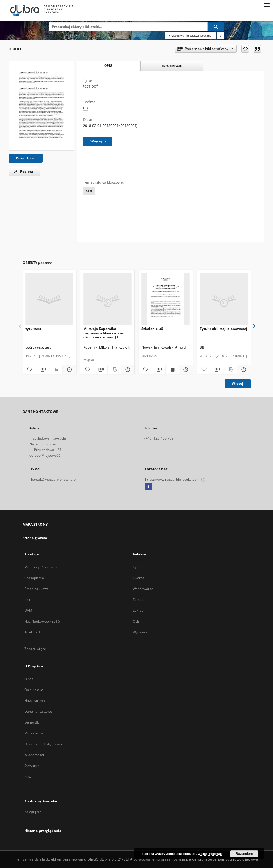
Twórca (139, 578)
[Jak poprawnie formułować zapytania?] (221, 35)
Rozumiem (244, 854)
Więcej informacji (211, 854)
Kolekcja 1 (32, 632)
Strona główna (35, 538)
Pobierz (23, 171)
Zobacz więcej (36, 649)
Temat (138, 600)
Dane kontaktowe (38, 711)
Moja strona (34, 733)
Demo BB (32, 722)
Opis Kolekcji (35, 690)
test (89, 191)
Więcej (238, 383)
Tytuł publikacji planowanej (224, 329)
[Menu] (266, 5)
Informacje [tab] (172, 66)
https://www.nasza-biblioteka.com (176, 479)
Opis (136, 621)
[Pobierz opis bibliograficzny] (43, 370)
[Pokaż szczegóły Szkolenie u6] (185, 370)
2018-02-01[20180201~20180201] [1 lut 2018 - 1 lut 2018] (110, 126)
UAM (28, 610)
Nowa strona (35, 701)
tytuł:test (33, 329)
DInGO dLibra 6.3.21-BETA (110, 859)
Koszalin (31, 777)
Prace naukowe (37, 589)
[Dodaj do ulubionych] (245, 49)
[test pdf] (41, 106)
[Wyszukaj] (216, 27)
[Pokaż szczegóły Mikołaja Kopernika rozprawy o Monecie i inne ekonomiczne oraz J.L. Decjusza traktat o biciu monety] (127, 370)
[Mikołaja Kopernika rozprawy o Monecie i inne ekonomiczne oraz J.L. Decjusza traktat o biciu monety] (107, 299)
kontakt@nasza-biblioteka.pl (54, 479)
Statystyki (32, 766)
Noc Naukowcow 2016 (42, 621)
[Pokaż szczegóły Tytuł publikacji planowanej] (243, 370)
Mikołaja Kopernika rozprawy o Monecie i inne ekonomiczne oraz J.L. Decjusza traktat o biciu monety (105, 333)
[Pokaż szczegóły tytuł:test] (69, 370)
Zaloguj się (33, 812)
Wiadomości (34, 755)
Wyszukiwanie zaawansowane (190, 35)
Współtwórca (143, 589)
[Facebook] (148, 487)
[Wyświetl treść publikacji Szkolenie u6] (172, 370)
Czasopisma (34, 578)
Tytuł (137, 567)
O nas (29, 679)
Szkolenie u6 (152, 329)
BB (85, 108)
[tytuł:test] (49, 299)
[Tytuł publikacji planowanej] (224, 299)
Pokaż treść (26, 158)
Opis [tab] (108, 66)
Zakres (138, 610)
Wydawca (140, 632)
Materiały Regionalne (41, 567)
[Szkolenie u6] (166, 299)
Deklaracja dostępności (43, 744)
